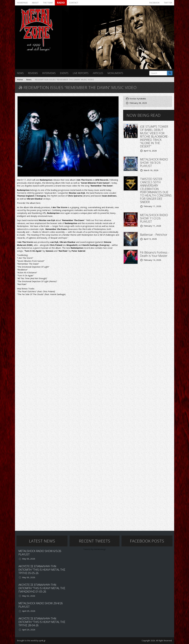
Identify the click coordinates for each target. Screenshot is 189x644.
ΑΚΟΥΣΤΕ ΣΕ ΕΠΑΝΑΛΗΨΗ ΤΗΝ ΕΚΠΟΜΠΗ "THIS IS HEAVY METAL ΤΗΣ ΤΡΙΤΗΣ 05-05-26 (42, 570)
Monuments (115, 73)
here (38, 203)
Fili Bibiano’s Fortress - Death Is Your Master (155, 254)
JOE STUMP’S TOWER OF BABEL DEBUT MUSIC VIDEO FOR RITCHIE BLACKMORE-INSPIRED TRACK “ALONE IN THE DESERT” (154, 136)
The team (48, 3)
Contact (74, 3)
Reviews (33, 73)
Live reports (81, 73)
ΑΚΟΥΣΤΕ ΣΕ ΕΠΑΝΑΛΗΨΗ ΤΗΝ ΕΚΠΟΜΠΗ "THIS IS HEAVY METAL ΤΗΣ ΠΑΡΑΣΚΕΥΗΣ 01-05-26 (42, 588)
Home (20, 79)
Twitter (168, 3)
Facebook (154, 3)
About (35, 3)
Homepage (22, 3)
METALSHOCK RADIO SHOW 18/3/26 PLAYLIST (154, 162)
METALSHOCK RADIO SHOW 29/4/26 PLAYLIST (41, 605)
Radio (61, 3)
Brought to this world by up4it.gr (31, 641)
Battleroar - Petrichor (154, 234)
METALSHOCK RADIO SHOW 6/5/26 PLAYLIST (40, 553)
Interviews (49, 73)
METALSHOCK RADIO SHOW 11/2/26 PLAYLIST (154, 218)
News (20, 73)
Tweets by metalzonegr (94, 549)
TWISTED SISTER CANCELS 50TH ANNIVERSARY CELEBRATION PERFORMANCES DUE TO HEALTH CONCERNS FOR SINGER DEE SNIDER (156, 190)
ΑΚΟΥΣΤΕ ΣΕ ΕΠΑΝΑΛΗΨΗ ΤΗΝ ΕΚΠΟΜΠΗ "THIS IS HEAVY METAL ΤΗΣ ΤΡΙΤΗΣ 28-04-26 (42, 622)
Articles (98, 73)
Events (64, 73)
